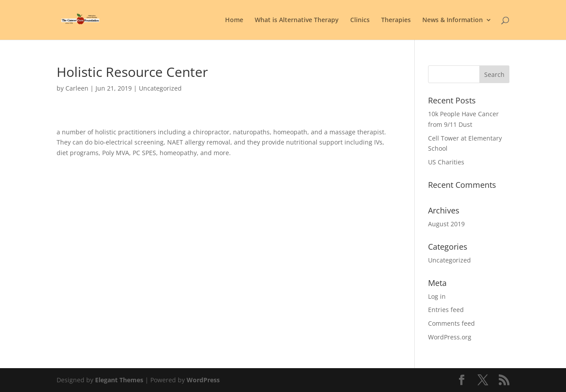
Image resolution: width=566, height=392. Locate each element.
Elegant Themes (119, 380)
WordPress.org (450, 337)
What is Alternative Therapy (297, 20)
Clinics (360, 20)
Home (234, 20)
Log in (437, 296)
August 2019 (446, 224)
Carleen (77, 88)
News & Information (453, 20)
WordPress (203, 380)
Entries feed (446, 310)
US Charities (446, 162)
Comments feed (451, 323)
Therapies (396, 20)
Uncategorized (449, 260)
